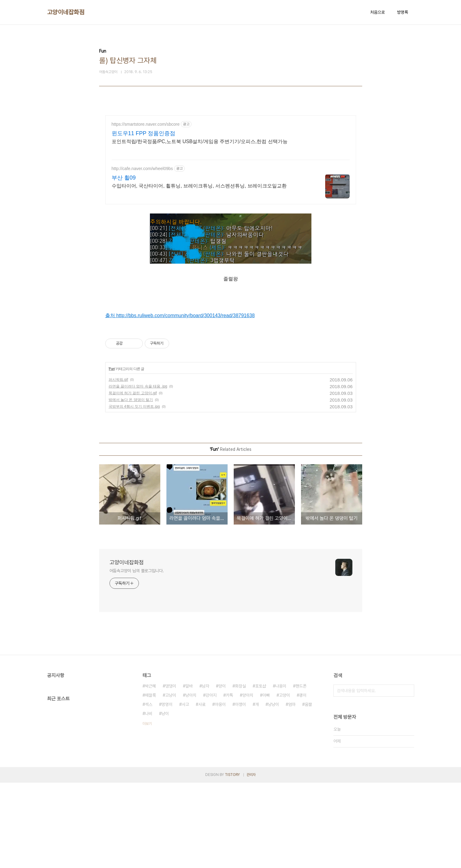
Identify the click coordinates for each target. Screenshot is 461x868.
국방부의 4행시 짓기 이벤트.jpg (134, 492)
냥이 (165, 799)
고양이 (284, 781)
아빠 (266, 781)
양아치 (248, 781)
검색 (408, 776)
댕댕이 (171, 771)
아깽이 (240, 790)
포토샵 (261, 771)
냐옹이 (281, 771)
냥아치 (191, 781)
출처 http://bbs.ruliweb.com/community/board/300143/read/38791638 (180, 358)
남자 (206, 771)
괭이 (303, 781)
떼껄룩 (151, 781)
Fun (112, 454)
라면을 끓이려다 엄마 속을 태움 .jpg (138, 472)
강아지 (211, 781)
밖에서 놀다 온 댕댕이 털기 (131, 485)
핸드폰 (301, 771)
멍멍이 (167, 790)
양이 (222, 771)
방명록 (403, 12)
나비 (149, 799)
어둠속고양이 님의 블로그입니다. (137, 656)
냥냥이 (273, 790)
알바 (189, 771)
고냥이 (171, 781)
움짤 (308, 790)
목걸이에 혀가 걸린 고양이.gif (133, 478)
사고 (185, 790)
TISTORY (232, 860)
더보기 (147, 809)
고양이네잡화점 (66, 12)
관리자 (251, 860)
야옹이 (220, 790)
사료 (202, 790)
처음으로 (377, 12)
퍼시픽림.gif (118, 465)
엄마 (292, 790)
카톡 (229, 781)
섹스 (149, 790)
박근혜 (151, 771)
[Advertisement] (231, 169)
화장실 (240, 771)
